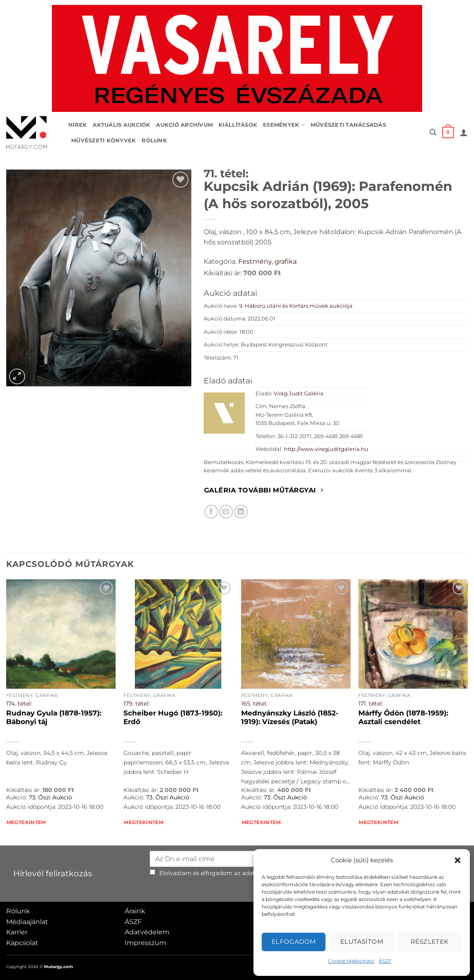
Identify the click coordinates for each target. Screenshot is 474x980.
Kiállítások (238, 125)
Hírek (78, 125)
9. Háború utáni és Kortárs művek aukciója (296, 306)
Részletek (430, 942)
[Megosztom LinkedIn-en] (241, 512)
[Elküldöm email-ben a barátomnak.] (226, 512)
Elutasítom (362, 942)
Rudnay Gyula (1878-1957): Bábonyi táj (54, 718)
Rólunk (154, 140)
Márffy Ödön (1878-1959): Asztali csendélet (403, 718)
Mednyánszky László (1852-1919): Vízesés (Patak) (290, 718)
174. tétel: (19, 704)
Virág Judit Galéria (299, 394)
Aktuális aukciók (121, 125)
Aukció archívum (184, 125)
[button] (458, 860)
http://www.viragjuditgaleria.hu (326, 449)
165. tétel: (254, 704)
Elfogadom (294, 942)
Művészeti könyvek (103, 140)
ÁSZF (385, 961)
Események (284, 125)
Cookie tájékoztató (351, 961)
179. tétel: (137, 704)
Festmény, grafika (267, 261)
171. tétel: (371, 704)
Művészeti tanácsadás (348, 125)
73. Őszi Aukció (50, 797)
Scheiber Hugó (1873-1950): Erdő (173, 718)
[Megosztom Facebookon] (211, 512)
